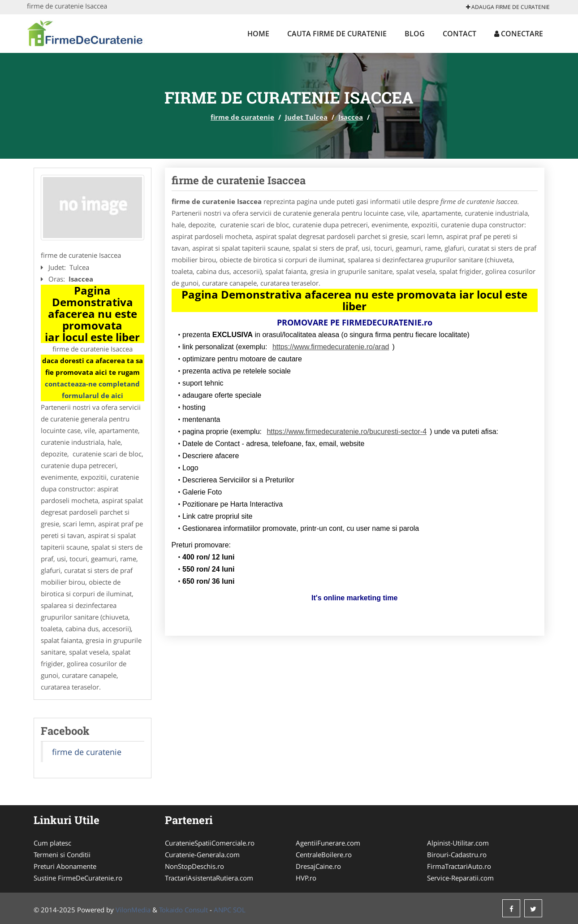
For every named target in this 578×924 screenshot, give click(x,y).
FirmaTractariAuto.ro (459, 866)
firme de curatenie (242, 117)
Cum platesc (52, 843)
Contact (459, 34)
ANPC (222, 910)
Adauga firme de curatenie (508, 7)
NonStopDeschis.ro (194, 866)
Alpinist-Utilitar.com (458, 843)
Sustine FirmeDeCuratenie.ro (78, 878)
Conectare (519, 34)
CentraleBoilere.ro (324, 855)
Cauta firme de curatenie (337, 34)
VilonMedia (133, 910)
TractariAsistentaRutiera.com (209, 878)
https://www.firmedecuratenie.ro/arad (331, 347)
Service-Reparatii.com (460, 878)
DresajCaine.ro (318, 866)
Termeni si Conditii (62, 855)
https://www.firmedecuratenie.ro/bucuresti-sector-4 (347, 432)
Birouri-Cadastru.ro (457, 855)
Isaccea (351, 117)
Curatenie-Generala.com (202, 855)
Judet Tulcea (306, 117)
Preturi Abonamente (65, 866)
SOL (239, 910)
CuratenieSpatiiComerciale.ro (210, 843)
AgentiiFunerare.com (328, 843)
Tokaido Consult (183, 910)
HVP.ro (306, 878)
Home (258, 34)
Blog (415, 34)
